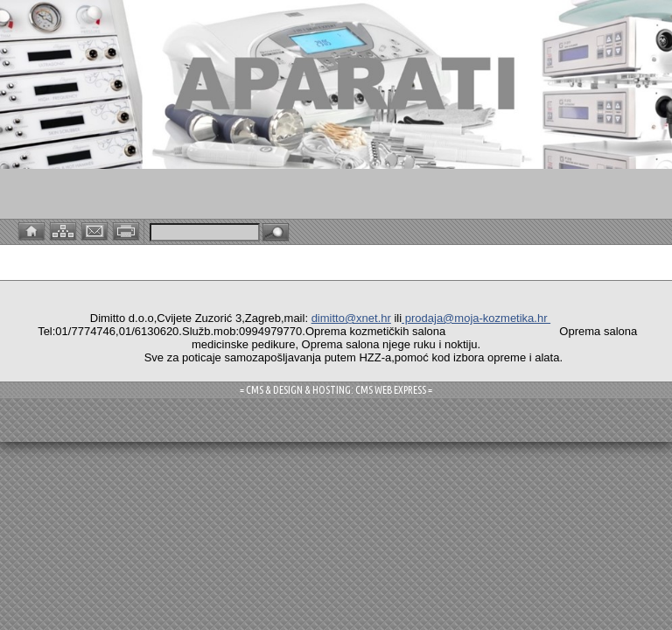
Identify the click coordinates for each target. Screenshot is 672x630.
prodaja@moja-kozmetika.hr (476, 318)
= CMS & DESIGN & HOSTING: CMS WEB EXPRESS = (336, 390)
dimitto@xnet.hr (351, 318)
